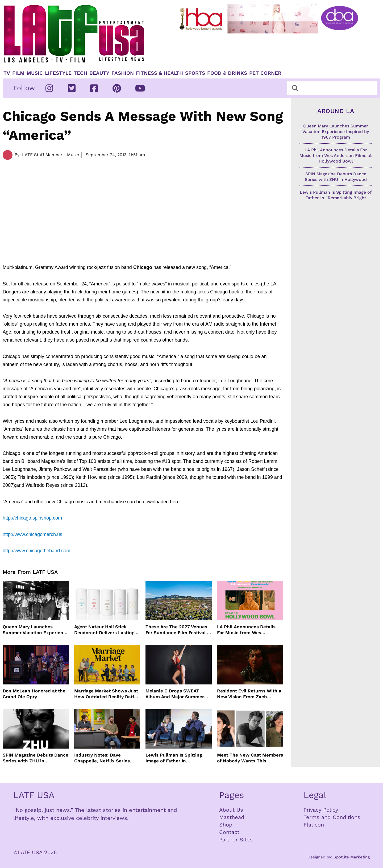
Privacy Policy (321, 810)
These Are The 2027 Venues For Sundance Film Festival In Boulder (178, 630)
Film (18, 73)
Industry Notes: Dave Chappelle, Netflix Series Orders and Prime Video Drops (102, 758)
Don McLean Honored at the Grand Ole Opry (34, 694)
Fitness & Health (159, 73)
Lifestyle (58, 73)
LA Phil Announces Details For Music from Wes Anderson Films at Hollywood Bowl (250, 630)
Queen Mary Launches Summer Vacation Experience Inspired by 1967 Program (36, 630)
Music (35, 73)
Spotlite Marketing (352, 857)
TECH (80, 73)
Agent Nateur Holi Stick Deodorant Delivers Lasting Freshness (104, 630)
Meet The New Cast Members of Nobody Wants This (250, 758)
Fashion (123, 73)
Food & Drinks (227, 73)
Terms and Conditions (332, 817)
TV (7, 73)
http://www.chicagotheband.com (36, 551)
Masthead (232, 817)
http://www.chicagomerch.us (32, 534)
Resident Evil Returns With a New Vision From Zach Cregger (249, 694)
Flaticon (314, 825)
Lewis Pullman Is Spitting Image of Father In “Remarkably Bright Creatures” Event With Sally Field (177, 758)
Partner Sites (236, 840)
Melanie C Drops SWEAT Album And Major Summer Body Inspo (175, 694)
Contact (229, 832)
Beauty (99, 73)
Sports (195, 73)
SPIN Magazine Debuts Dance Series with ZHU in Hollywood (36, 758)
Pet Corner (265, 73)
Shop (226, 825)
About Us (231, 810)
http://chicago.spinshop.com (32, 518)
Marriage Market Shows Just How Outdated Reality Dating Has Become (107, 694)
